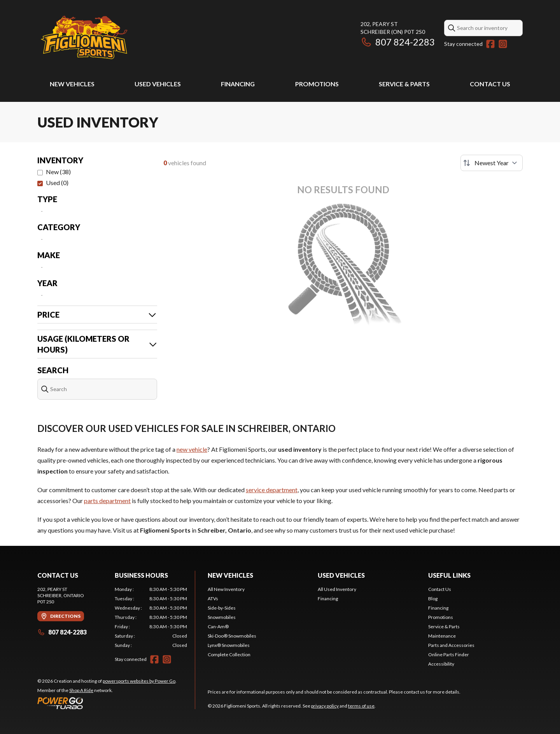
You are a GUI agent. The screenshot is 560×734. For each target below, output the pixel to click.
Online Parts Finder (449, 654)
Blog (433, 599)
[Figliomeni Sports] (84, 38)
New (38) (58, 172)
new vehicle (192, 449)
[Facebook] (490, 44)
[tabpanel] (151, 617)
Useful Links (449, 575)
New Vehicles (72, 84)
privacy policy (325, 706)
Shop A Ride (81, 690)
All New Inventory (226, 589)
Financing (238, 84)
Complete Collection (229, 654)
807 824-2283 (398, 42)
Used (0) (57, 183)
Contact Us (490, 84)
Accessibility (441, 664)
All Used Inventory (337, 589)
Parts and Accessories (451, 645)
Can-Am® (218, 627)
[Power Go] (107, 703)
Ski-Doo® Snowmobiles (232, 636)
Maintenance (442, 636)
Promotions (317, 84)
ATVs (213, 599)
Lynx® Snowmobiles (229, 645)
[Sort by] (492, 163)
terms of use (361, 706)
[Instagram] (503, 44)
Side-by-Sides (222, 608)
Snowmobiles (222, 617)
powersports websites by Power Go (139, 681)
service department (272, 490)
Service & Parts (404, 84)
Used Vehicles (158, 84)
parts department (107, 501)
